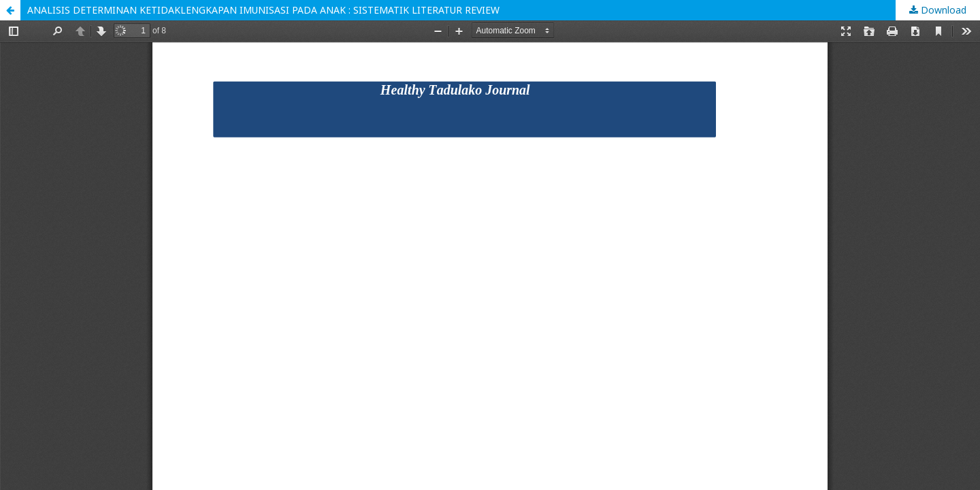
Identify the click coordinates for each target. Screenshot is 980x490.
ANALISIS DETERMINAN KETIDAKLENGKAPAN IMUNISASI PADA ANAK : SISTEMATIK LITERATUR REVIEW (263, 10)
